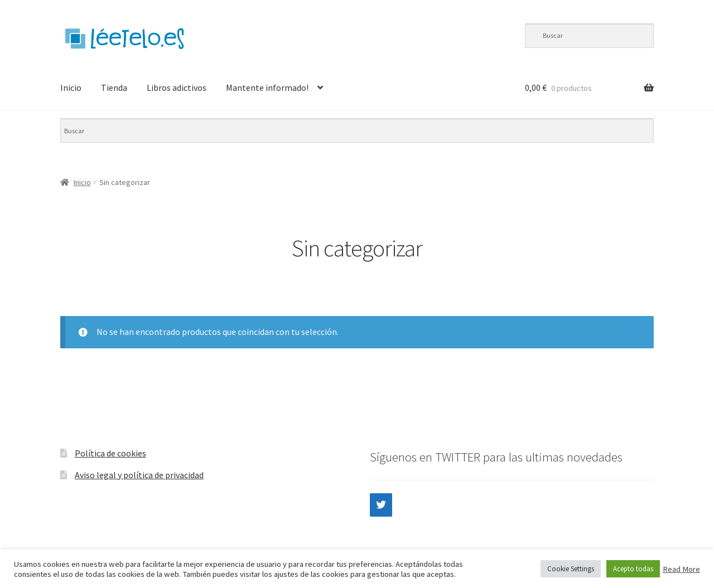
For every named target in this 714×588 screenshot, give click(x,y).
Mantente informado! (267, 88)
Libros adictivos (177, 88)
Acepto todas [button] (633, 569)
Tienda (114, 88)
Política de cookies (110, 453)
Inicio (71, 88)
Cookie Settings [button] (571, 569)
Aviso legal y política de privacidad (139, 475)
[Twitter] (381, 505)
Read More (681, 569)
